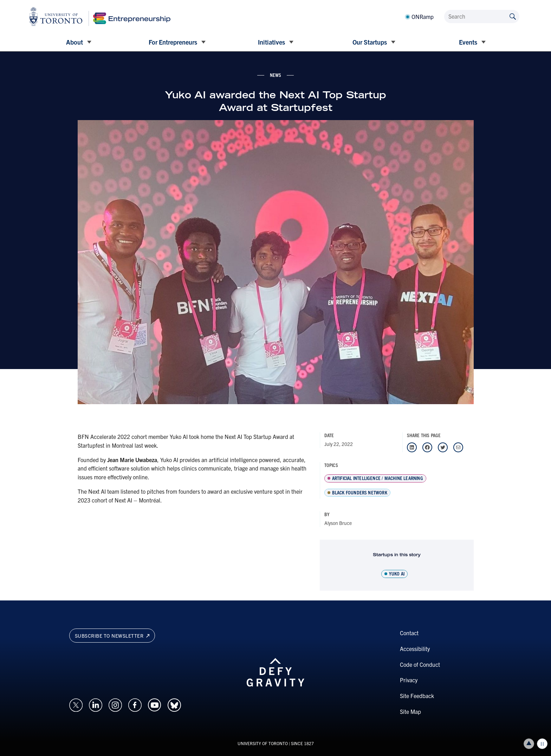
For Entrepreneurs (173, 42)
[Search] (482, 17)
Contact (409, 633)
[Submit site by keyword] (513, 16)
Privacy (409, 680)
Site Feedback (417, 696)
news (276, 75)
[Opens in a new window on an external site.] (76, 704)
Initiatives (271, 42)
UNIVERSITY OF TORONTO (263, 743)
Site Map (410, 711)
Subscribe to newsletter (112, 636)
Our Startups (370, 42)
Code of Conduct (420, 664)
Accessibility (415, 649)
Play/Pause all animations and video (542, 744)
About (74, 42)
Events (468, 42)
